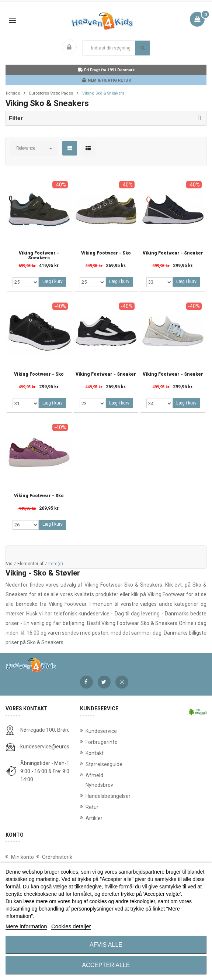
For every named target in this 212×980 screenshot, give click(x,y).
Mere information (26, 926)
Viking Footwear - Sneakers (39, 256)
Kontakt (95, 753)
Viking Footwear (166, 594)
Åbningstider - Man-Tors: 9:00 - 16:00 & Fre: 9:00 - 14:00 (49, 771)
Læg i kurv (53, 281)
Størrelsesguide (104, 764)
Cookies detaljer (71, 926)
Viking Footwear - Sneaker (173, 253)
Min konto (22, 857)
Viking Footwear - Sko (106, 253)
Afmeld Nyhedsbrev (99, 780)
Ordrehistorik (57, 857)
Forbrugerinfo (102, 742)
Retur (92, 807)
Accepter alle (106, 965)
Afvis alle (106, 945)
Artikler (94, 818)
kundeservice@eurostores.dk (54, 747)
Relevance (26, 148)
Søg (143, 48)
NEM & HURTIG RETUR (106, 80)
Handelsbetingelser (106, 796)
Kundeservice (101, 731)
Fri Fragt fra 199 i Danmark (106, 70)
